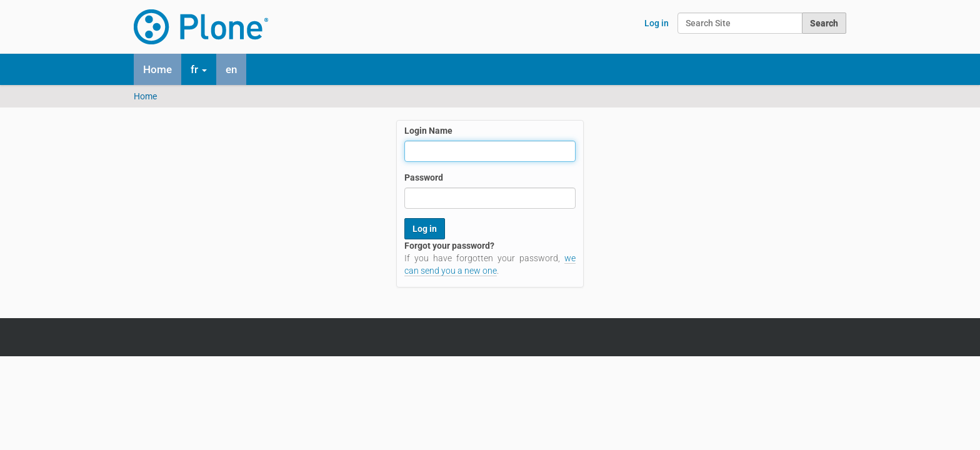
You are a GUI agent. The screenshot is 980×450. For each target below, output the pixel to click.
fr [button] (199, 69)
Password (424, 177)
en (231, 69)
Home (157, 69)
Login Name (428, 131)
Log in (657, 23)
